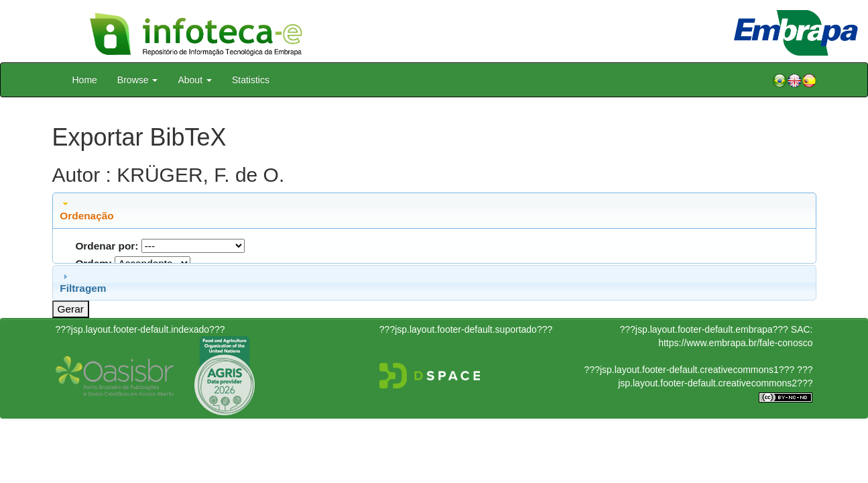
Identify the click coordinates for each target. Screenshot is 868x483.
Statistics (251, 80)
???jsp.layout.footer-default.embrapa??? (704, 329)
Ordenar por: (107, 246)
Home (85, 80)
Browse (138, 80)
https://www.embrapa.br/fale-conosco (735, 343)
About (194, 80)
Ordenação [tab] (86, 210)
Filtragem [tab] (83, 282)
